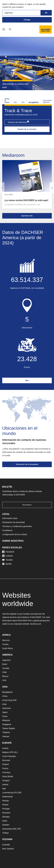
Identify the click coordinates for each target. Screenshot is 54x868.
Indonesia (6, 708)
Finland (5, 764)
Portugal (6, 809)
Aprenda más (27, 216)
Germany (6, 772)
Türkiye (5, 833)
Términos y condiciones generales (17, 526)
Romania (6, 813)
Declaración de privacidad (13, 522)
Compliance (7, 530)
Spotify (7, 564)
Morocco (6, 640)
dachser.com (36, 624)
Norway (5, 801)
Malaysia (6, 720)
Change (27, 20)
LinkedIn (8, 556)
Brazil (5, 664)
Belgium (6, 752)
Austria (5, 748)
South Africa (8, 648)
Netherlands (8, 797)
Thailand (6, 732)
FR (12, 752)
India (4, 704)
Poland (5, 805)
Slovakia (6, 817)
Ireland (5, 784)
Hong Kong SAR (9, 700)
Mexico (5, 676)
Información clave (10, 518)
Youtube (7, 560)
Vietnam (6, 736)
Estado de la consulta (27, 129)
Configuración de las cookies (15, 534)
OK (46, 13)
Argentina (6, 660)
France (5, 768)
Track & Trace (7, 101)
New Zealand (8, 849)
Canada (6, 668)
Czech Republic (9, 756)
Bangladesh (7, 692)
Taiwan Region (9, 728)
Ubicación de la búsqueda (27, 464)
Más (27, 380)
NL (16, 752)
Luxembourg (8, 793)
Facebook (8, 552)
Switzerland (7, 829)
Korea (5, 716)
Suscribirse (27, 505)
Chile (4, 672)
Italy (4, 789)
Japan (5, 712)
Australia (6, 845)
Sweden (6, 825)
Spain (5, 821)
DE (20, 793)
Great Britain (8, 776)
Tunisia (5, 644)
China (5, 696)
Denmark (6, 760)
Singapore (7, 724)
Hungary (6, 780)
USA (4, 680)
